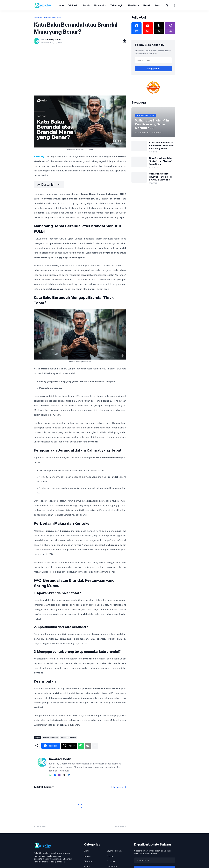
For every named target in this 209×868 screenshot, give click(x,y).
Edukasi (72, 5)
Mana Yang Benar (69, 738)
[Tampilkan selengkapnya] (95, 746)
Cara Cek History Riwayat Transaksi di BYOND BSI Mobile (160, 177)
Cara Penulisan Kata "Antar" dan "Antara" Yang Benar (161, 161)
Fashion (110, 856)
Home (60, 5)
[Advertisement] (80, 68)
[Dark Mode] (166, 5)
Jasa (157, 5)
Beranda (38, 17)
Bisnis (87, 5)
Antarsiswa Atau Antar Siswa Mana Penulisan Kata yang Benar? (162, 145)
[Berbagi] (123, 41)
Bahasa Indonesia (53, 17)
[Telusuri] (172, 5)
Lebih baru (41, 827)
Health (147, 5)
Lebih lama (119, 827)
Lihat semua (117, 787)
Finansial (99, 5)
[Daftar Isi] (49, 185)
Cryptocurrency (114, 851)
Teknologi (116, 5)
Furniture (134, 5)
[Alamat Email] (153, 60)
